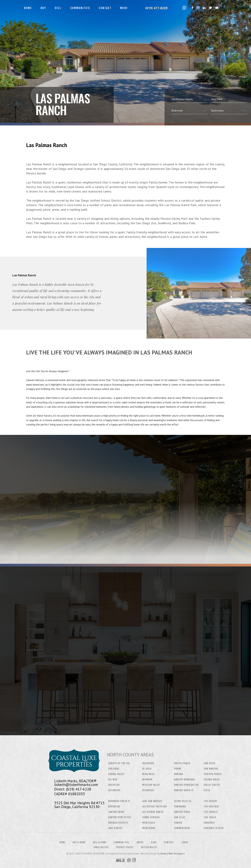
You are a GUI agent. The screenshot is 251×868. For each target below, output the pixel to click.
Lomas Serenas (151, 817)
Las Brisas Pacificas (155, 806)
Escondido (114, 790)
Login (185, 842)
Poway (178, 769)
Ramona (179, 774)
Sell (58, 8)
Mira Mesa (148, 774)
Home (28, 8)
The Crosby (210, 801)
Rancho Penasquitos (187, 785)
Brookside (114, 806)
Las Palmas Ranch (153, 812)
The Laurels (211, 812)
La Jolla (147, 769)
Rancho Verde (182, 812)
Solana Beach (212, 779)
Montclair (149, 823)
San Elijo (180, 817)
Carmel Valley (116, 774)
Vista (207, 790)
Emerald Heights (118, 823)
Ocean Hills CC (183, 801)
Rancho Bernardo (185, 779)
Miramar (147, 779)
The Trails (210, 817)
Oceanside (148, 790)
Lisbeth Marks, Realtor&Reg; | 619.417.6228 (156, 8)
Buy (43, 8)
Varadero (209, 823)
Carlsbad (114, 769)
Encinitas (114, 785)
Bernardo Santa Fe (119, 801)
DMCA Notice (101, 847)
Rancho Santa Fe (184, 790)
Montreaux (149, 828)
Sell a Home (100, 842)
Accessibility (149, 847)
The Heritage (211, 806)
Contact (105, 8)
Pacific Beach (182, 763)
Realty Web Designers (173, 854)
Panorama (180, 806)
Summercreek (182, 828)
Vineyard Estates (214, 828)
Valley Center (212, 785)
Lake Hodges (115, 828)
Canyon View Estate (120, 817)
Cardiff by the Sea (119, 763)
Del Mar (113, 779)
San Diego (210, 763)
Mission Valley (151, 785)
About (140, 842)
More (124, 8)
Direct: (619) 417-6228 (73, 789)
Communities (80, 8)
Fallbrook (148, 763)
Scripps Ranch (213, 774)
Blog (154, 842)
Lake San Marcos (152, 801)
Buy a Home (79, 842)
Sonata (178, 823)
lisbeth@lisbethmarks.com (76, 785)
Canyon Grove (116, 812)
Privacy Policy (125, 847)
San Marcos (211, 769)
